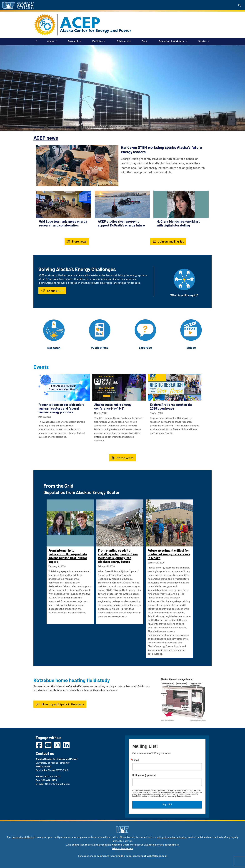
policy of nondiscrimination (172, 837)
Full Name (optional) (144, 775)
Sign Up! (167, 805)
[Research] (54, 330)
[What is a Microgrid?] (184, 279)
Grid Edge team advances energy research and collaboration (63, 223)
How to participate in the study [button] (60, 704)
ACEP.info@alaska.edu (57, 784)
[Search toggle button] (240, 5)
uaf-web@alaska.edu (154, 856)
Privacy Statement (123, 848)
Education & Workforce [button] (172, 41)
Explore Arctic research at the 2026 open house (171, 406)
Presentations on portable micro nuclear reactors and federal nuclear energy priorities (61, 408)
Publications (123, 41)
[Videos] (191, 330)
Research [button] (73, 41)
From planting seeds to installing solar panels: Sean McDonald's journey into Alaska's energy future (118, 556)
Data (144, 41)
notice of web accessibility (164, 845)
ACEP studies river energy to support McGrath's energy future (121, 223)
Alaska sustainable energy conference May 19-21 (113, 406)
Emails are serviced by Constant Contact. (175, 796)
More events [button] (122, 458)
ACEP (80, 22)
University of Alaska (23, 837)
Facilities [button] (97, 41)
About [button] (51, 41)
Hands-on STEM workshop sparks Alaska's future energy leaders (161, 150)
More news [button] (77, 241)
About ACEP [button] (52, 291)
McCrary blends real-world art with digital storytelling (178, 223)
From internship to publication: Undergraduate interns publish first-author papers (68, 556)
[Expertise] (145, 330)
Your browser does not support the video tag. (122, 88)
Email (136, 760)
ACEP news (46, 138)
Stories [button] (202, 41)
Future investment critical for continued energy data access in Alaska (169, 554)
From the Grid (58, 486)
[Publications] (100, 330)
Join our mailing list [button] (168, 241)
